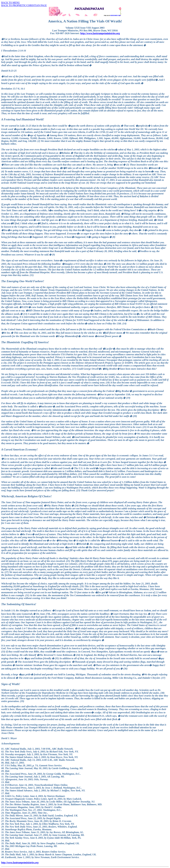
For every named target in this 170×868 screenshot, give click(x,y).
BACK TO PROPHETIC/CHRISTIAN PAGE (24, 5)
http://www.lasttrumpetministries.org (100, 33)
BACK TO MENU (11, 3)
